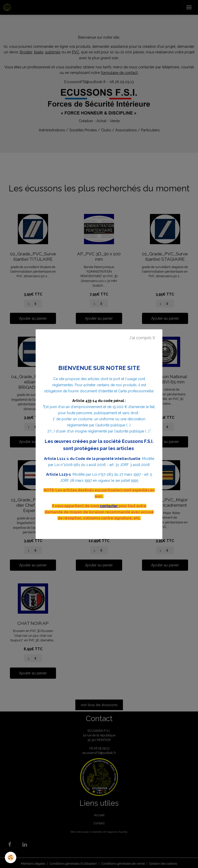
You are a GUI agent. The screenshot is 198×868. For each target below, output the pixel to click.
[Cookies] (11, 857)
